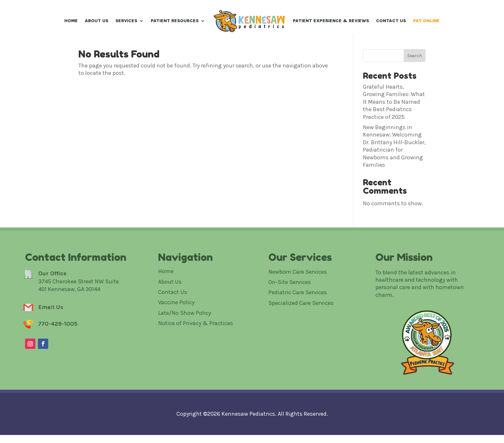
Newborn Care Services (298, 294)
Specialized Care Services (301, 325)
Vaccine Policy (176, 325)
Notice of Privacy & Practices (196, 346)
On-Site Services (290, 305)
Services (126, 21)
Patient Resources (175, 21)
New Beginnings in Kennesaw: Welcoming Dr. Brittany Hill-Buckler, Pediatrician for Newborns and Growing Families (394, 168)
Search (415, 78)
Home (71, 21)
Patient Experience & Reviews (331, 21)
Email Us (51, 330)
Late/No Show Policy (184, 335)
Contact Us (391, 21)
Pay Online (426, 21)
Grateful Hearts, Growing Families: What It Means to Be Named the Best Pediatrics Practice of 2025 (394, 124)
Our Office (52, 296)
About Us (97, 21)
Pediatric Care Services (298, 315)
